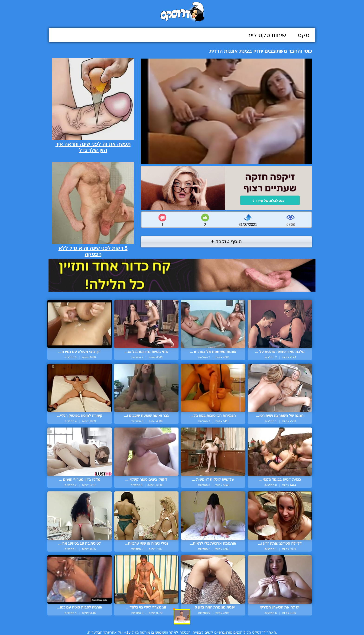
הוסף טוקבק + (226, 241)
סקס (304, 35)
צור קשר (182, 622)
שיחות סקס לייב (267, 35)
